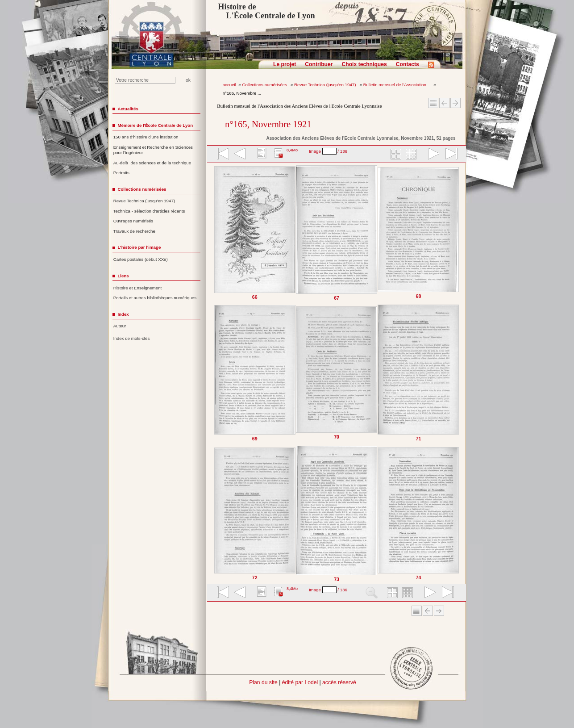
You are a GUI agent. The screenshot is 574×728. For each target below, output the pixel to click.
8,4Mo (292, 150)
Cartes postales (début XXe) (141, 259)
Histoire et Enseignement (138, 288)
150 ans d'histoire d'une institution (146, 137)
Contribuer (319, 64)
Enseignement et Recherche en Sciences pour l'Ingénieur (153, 150)
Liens (123, 276)
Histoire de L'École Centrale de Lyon (266, 11)
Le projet (285, 64)
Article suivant (455, 103)
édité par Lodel (300, 682)
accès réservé (339, 682)
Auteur (120, 326)
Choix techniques (364, 64)
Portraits (121, 173)
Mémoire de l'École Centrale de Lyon (155, 125)
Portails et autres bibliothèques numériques (155, 298)
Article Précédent (444, 103)
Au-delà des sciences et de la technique (152, 163)
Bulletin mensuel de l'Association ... (397, 85)
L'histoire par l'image (139, 247)
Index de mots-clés (132, 338)
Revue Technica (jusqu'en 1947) (326, 85)
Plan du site (263, 682)
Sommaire (433, 103)
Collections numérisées (265, 85)
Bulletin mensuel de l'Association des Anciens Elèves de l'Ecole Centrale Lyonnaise (299, 106)
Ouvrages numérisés (133, 221)
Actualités (128, 109)
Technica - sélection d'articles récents (149, 211)
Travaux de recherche (134, 231)
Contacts (408, 64)
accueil (229, 85)
